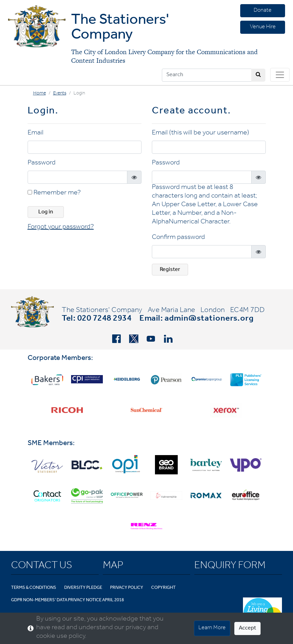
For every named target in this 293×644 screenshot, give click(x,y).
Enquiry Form (230, 566)
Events (60, 94)
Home (40, 94)
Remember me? (54, 193)
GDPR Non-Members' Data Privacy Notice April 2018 (67, 600)
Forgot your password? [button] (61, 228)
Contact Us (42, 566)
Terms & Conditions (34, 588)
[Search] (207, 75)
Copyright (163, 588)
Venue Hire (263, 27)
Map (113, 566)
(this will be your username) (209, 133)
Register (170, 270)
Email (36, 133)
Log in (46, 212)
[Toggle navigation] (280, 75)
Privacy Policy (127, 588)
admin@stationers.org (209, 319)
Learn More (212, 628)
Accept (247, 628)
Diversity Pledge (83, 588)
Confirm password (178, 238)
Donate (263, 11)
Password (42, 163)
